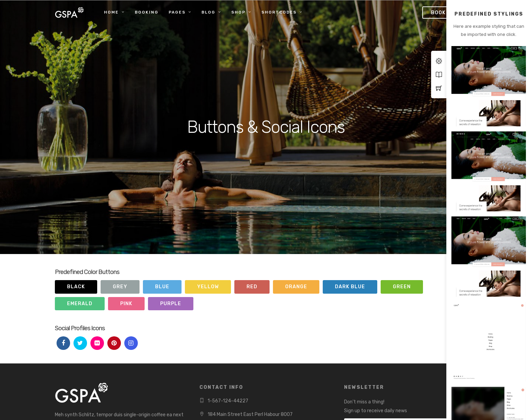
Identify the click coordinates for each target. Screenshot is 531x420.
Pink (126, 304)
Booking (147, 12)
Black (76, 287)
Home (111, 12)
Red (252, 287)
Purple (171, 304)
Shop (238, 12)
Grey (120, 287)
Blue (162, 287)
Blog (208, 12)
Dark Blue (350, 287)
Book (438, 13)
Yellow (208, 287)
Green (402, 287)
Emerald (80, 304)
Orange (296, 287)
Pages (177, 12)
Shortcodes (279, 12)
